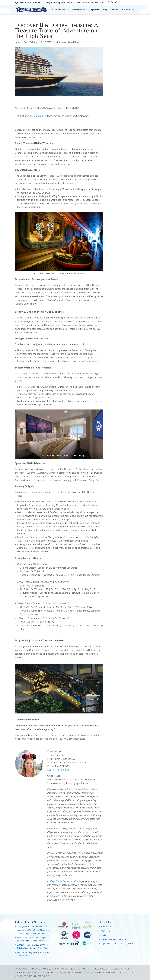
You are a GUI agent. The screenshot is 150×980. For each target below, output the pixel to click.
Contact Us (106, 927)
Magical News (60, 42)
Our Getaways (59, 10)
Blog (105, 10)
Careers (114, 10)
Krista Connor (37, 116)
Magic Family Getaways (28, 42)
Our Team (106, 931)
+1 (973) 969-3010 (60, 770)
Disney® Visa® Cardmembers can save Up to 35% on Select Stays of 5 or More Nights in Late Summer (33, 930)
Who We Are (78, 10)
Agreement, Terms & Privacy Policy (117, 944)
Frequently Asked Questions (114, 939)
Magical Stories (74, 42)
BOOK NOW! (128, 10)
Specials (95, 10)
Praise (104, 935)
